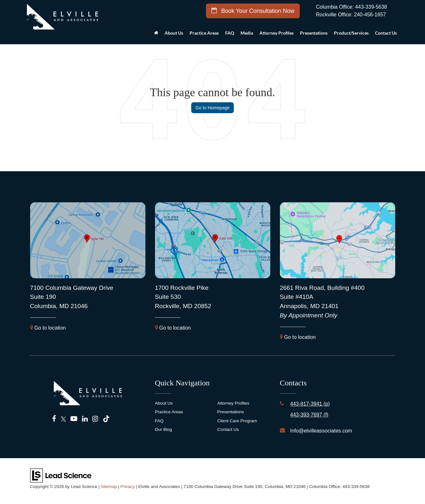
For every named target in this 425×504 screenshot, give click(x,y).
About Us (164, 403)
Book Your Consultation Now (253, 11)
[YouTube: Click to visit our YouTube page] (74, 419)
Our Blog (164, 429)
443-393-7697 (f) (309, 415)
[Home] (156, 35)
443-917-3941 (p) (310, 404)
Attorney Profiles (277, 33)
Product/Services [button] (351, 33)
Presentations (314, 33)
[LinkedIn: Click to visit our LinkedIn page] (85, 419)
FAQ (230, 33)
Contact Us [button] (386, 33)
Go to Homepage (212, 108)
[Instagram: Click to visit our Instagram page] (95, 419)
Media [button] (247, 33)
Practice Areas (169, 412)
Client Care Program (237, 421)
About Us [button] (174, 33)
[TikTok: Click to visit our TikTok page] (106, 419)
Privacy (128, 487)
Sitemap (109, 487)
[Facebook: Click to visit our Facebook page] (54, 419)
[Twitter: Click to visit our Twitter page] (63, 419)
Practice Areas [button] (204, 33)
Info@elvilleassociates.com (321, 431)
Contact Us (228, 429)
